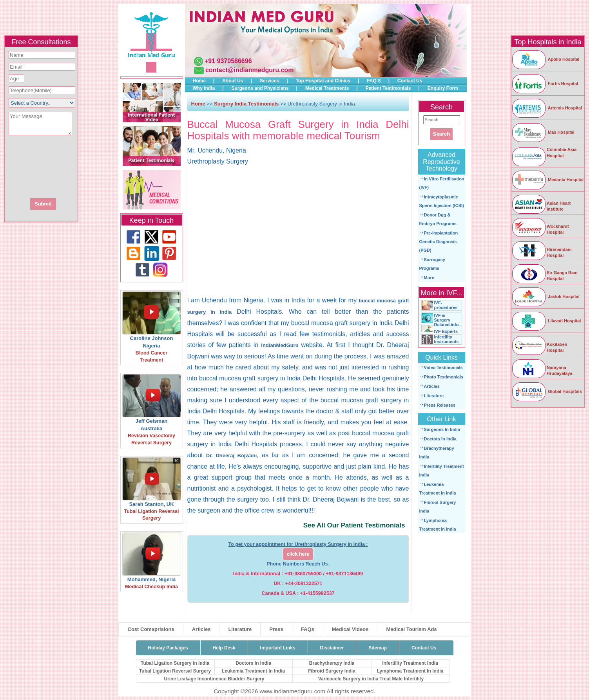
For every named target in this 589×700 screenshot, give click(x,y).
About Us (233, 81)
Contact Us (410, 81)
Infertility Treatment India (410, 663)
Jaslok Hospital (546, 296)
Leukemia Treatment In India (253, 671)
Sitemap (378, 648)
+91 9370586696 (228, 61)
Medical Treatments (327, 88)
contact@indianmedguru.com (249, 70)
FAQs (308, 629)
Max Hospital (543, 132)
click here (298, 554)
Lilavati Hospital (546, 321)
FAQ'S (374, 81)
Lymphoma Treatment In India (410, 671)
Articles (432, 386)
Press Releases (440, 405)
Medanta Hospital (547, 180)
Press (276, 629)
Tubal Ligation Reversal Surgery (175, 671)
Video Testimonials (443, 367)
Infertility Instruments (447, 339)
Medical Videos (350, 629)
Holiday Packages (168, 648)
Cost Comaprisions (151, 629)
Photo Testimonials (444, 377)
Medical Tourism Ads (411, 629)
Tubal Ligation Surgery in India (175, 663)
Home (199, 81)
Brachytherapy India (332, 663)
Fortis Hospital (545, 84)
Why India (204, 88)
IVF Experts (446, 331)
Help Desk (224, 648)
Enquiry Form (443, 88)
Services (269, 81)
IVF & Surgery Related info (447, 320)
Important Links (278, 648)
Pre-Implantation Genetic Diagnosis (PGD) (439, 242)
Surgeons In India (442, 429)
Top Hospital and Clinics (323, 81)
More (429, 278)
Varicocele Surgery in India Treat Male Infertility (371, 679)
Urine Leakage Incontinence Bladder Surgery (214, 679)
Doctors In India (440, 439)
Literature (434, 396)
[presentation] (83, 166)
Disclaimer (332, 648)
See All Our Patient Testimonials (354, 525)
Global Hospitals (547, 391)
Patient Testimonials (388, 88)
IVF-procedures (446, 305)
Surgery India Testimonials (246, 104)
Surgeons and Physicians (260, 88)
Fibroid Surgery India (332, 671)
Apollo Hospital (545, 59)
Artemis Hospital (547, 108)
